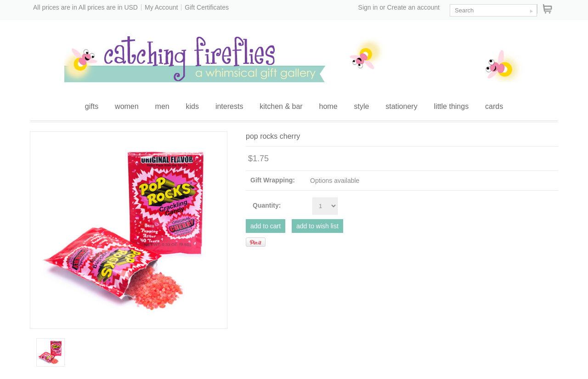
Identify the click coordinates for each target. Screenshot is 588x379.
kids (192, 106)
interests (229, 106)
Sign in (368, 7)
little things (452, 106)
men (162, 106)
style (361, 106)
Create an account (413, 7)
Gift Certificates (207, 7)
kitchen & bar (281, 106)
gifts (92, 106)
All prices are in (108, 7)
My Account (161, 7)
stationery (401, 106)
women (127, 106)
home (328, 106)
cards (494, 106)
